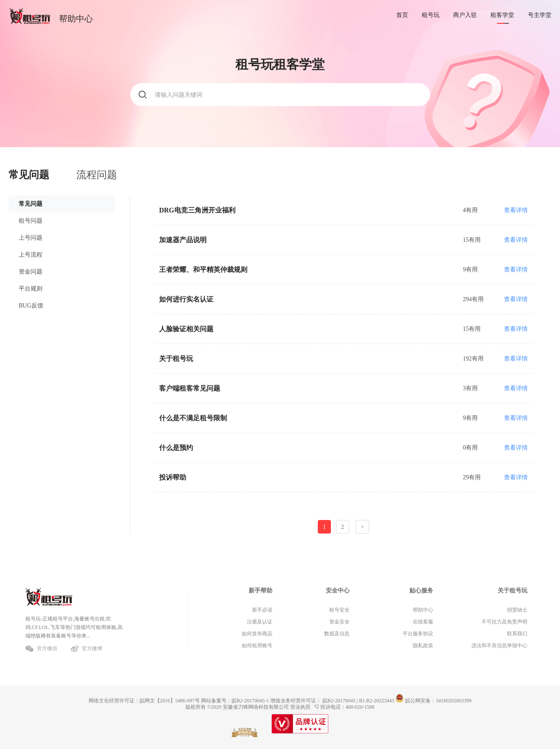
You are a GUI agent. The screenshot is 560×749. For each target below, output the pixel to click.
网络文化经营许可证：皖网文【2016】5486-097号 (144, 701)
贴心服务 (421, 591)
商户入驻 (465, 15)
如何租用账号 (257, 646)
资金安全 (339, 622)
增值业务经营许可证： (296, 701)
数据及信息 (337, 634)
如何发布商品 (257, 634)
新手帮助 (260, 591)
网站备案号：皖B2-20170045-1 (235, 701)
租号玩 (431, 15)
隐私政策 (423, 646)
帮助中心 (423, 610)
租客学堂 (502, 15)
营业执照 (300, 707)
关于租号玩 (512, 591)
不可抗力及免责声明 (504, 622)
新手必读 (262, 610)
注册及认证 (260, 622)
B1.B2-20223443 (377, 701)
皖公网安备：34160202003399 (433, 701)
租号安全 (339, 610)
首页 (402, 15)
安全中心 (338, 591)
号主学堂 (540, 15)
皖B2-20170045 (339, 701)
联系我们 (517, 634)
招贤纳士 (517, 610)
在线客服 (423, 622)
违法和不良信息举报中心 (499, 646)
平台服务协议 (418, 634)
